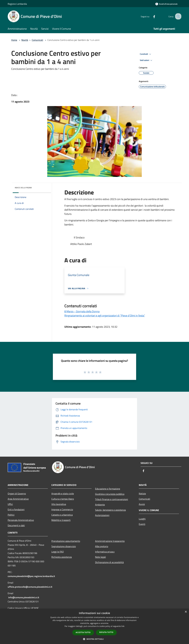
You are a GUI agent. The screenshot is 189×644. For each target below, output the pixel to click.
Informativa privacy (105, 552)
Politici (11, 515)
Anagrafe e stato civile (63, 494)
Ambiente (100, 505)
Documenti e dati (16, 525)
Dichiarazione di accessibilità (109, 562)
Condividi (146, 54)
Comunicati (37, 40)
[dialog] (94, 626)
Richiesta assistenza (62, 557)
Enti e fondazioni (16, 509)
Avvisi (142, 504)
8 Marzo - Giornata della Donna (82, 311)
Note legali (100, 557)
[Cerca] (178, 16)
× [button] (186, 612)
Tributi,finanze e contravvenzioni (112, 499)
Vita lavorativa (59, 504)
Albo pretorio (102, 546)
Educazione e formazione (108, 489)
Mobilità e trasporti (61, 520)
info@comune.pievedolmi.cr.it (24, 597)
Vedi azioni (146, 60)
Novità (25, 40)
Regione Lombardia (17, 4)
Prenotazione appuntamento (66, 541)
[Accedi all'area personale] (166, 4)
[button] (94, 639)
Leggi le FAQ (58, 552)
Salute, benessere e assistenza (110, 510)
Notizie (142, 494)
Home (14, 40)
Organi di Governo (17, 494)
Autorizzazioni (102, 515)
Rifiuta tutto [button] (106, 632)
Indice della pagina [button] (23, 188)
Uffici (10, 504)
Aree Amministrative (18, 499)
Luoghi (142, 519)
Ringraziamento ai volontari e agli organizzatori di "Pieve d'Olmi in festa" (105, 316)
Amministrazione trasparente (110, 541)
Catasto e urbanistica (62, 515)
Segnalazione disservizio (64, 546)
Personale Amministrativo (21, 520)
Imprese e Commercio (62, 509)
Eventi (142, 524)
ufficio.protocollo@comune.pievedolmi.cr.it (30, 587)
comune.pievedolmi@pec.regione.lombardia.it (31, 576)
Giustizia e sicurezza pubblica (110, 494)
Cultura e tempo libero (63, 499)
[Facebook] (151, 16)
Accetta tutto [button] (83, 632)
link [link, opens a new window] (123, 626)
